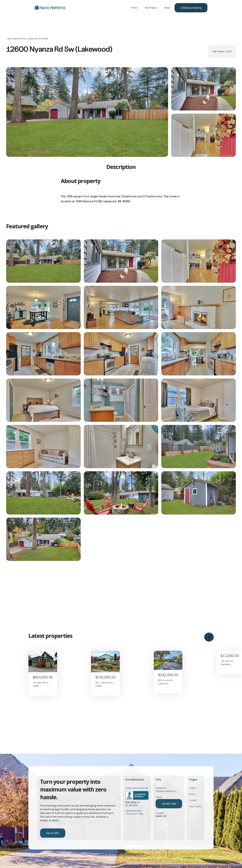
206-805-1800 (169, 809)
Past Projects (151, 8)
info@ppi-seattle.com (166, 797)
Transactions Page (134, 819)
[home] (50, 8)
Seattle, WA (161, 822)
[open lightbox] (87, 117)
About (167, 8)
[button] (209, 651)
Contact (193, 806)
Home (134, 8)
